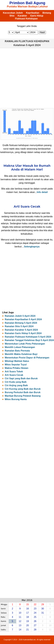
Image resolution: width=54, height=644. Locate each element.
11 (20, 617)
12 (20, 621)
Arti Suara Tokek (14, 372)
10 (20, 613)
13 (20, 625)
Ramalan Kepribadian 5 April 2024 (23, 319)
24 (35, 613)
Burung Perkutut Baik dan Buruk (23, 392)
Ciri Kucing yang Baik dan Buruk (23, 389)
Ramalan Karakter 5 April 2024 (21, 330)
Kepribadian (33, 13)
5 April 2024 (33, 45)
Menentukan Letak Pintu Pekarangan (25, 344)
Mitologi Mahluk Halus (17, 361)
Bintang (47, 13)
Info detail (42, 192)
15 (28, 604)
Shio (12, 16)
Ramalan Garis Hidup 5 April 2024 (23, 333)
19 (28, 621)
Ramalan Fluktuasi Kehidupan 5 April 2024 (28, 337)
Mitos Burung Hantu (16, 399)
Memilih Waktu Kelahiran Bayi (21, 354)
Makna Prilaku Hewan (17, 368)
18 (28, 617)
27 (35, 625)
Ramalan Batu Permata (17, 351)
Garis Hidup (37, 16)
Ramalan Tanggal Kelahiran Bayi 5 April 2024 (29, 340)
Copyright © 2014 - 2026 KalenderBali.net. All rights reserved (27, 640)
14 (20, 630)
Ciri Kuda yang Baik (16, 382)
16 (28, 609)
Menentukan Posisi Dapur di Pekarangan (27, 358)
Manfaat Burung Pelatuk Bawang (23, 396)
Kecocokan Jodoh (13, 13)
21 (28, 630)
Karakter (22, 16)
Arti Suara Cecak (14, 375)
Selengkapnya (32, 247)
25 (35, 617)
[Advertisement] (27, 78)
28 (35, 630)
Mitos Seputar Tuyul (16, 365)
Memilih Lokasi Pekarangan (20, 347)
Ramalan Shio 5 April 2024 (19, 326)
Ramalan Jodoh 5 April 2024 (20, 316)
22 (35, 604)
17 (28, 613)
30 (43, 609)
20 (28, 625)
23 (35, 609)
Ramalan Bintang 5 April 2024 (21, 323)
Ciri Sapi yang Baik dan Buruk (21, 378)
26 (35, 621)
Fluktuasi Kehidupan (26, 19)
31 (43, 613)
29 (43, 604)
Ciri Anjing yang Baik (16, 385)
